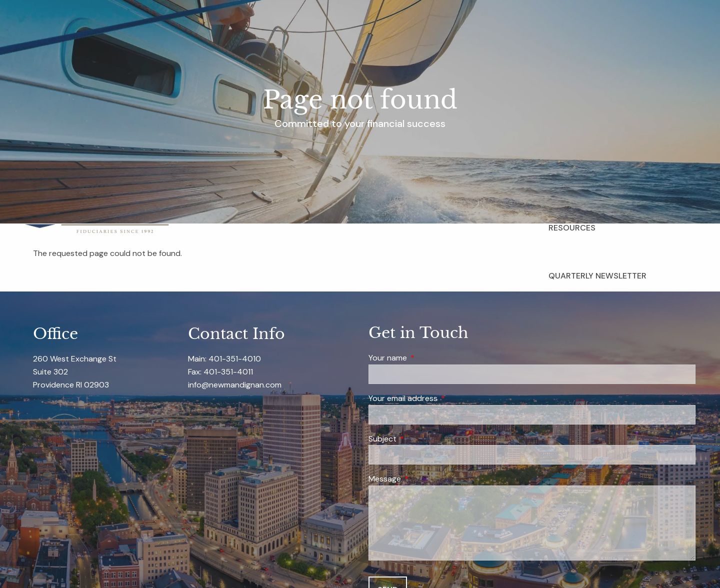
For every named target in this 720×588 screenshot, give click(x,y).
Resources (572, 228)
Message (423, 479)
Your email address (441, 399)
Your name (426, 359)
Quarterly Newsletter (597, 276)
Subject (421, 439)
